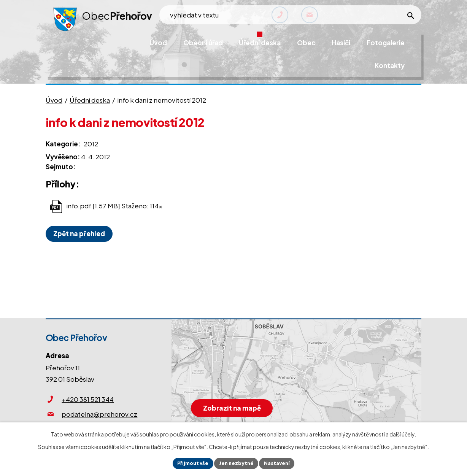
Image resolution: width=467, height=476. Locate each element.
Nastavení (280, 463)
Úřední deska (90, 100)
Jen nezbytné (237, 463)
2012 (91, 144)
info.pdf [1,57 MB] (93, 206)
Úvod (54, 100)
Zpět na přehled (81, 233)
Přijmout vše (190, 463)
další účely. (403, 433)
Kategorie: (63, 144)
